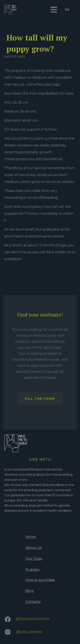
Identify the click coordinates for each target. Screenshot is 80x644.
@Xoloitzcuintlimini (33, 619)
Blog (29, 591)
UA (67, 10)
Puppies (32, 569)
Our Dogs (34, 559)
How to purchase (40, 580)
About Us (33, 548)
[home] (11, 10)
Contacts (33, 602)
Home (31, 537)
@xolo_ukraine (29, 632)
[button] (54, 10)
